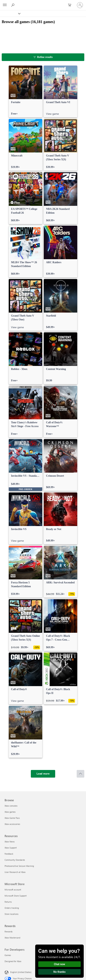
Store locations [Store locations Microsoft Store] (12, 914)
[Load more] (43, 774)
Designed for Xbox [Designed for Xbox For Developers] (13, 961)
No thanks (60, 972)
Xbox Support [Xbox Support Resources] (11, 848)
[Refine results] (43, 57)
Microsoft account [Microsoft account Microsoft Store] (13, 890)
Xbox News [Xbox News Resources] (10, 842)
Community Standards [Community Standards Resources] (15, 860)
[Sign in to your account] (80, 5)
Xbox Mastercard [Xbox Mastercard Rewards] (12, 938)
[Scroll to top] (80, 774)
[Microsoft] (43, 3)
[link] (25, 91)
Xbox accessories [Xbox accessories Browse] (12, 824)
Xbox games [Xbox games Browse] (10, 812)
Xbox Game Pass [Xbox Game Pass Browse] (12, 818)
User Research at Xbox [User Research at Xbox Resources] (15, 872)
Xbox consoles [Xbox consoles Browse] (11, 806)
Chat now (59, 964)
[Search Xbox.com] (13, 5)
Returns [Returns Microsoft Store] (8, 902)
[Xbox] (10, 13)
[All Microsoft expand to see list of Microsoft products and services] (5, 5)
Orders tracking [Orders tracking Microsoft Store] (12, 908)
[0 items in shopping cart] (71, 5)
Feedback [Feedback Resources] (9, 854)
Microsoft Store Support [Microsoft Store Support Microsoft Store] (16, 896)
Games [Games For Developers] (8, 955)
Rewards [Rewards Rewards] (9, 931)
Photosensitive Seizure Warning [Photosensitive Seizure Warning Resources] (19, 866)
